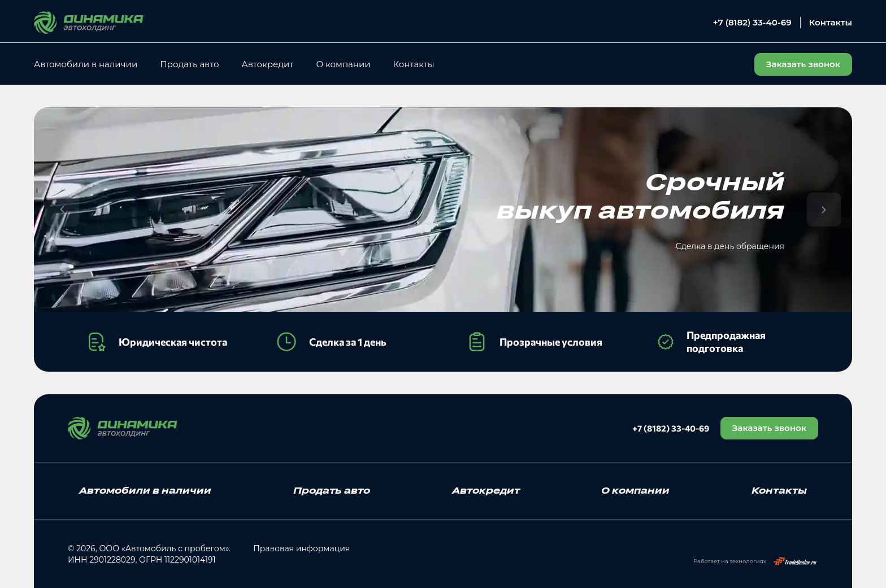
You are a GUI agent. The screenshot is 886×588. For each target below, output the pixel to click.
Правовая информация (301, 548)
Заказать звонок (769, 428)
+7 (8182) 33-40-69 (752, 22)
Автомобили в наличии (86, 64)
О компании (343, 64)
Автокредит (268, 64)
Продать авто (189, 64)
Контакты (831, 22)
